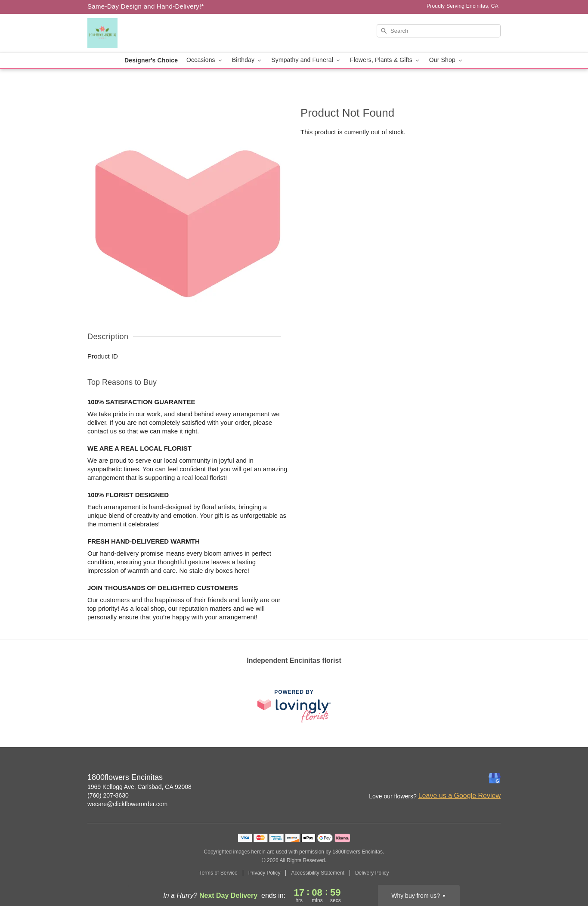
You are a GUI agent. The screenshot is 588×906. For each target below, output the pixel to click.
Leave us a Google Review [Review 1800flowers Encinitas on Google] (460, 796)
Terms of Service (218, 873)
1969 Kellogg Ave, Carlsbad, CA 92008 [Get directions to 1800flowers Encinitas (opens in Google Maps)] (139, 787)
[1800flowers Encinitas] (149, 33)
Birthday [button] (248, 60)
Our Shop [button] (446, 60)
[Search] (439, 31)
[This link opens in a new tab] (294, 706)
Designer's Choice (151, 60)
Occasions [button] (205, 60)
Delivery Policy (372, 873)
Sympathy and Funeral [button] (306, 60)
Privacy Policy (265, 873)
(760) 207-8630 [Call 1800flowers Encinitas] (108, 795)
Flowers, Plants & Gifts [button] (385, 60)
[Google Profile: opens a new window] (495, 778)
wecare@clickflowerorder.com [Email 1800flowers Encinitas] (127, 804)
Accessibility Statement (317, 873)
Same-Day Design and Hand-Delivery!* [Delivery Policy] (146, 6)
